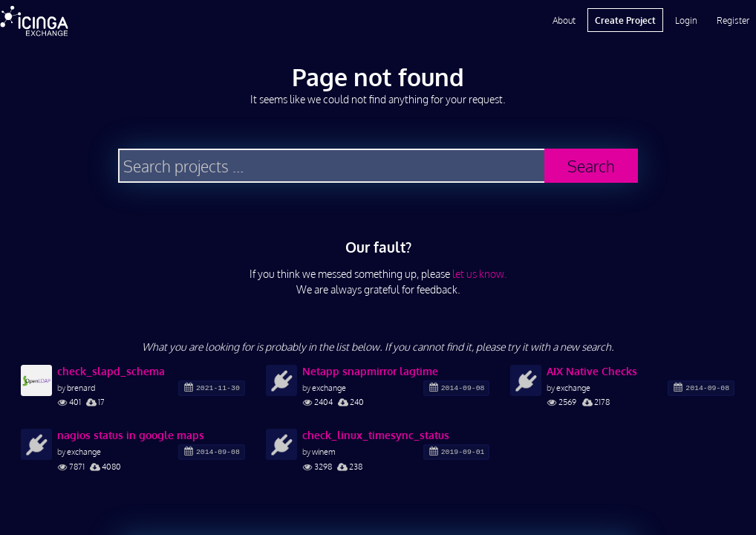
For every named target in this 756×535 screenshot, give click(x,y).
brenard (81, 388)
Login (686, 20)
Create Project (625, 20)
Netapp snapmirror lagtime (370, 371)
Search (591, 166)
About (564, 20)
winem (324, 451)
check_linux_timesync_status (376, 435)
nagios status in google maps (131, 435)
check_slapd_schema (111, 371)
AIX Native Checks (592, 371)
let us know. (480, 274)
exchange (329, 388)
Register (733, 20)
